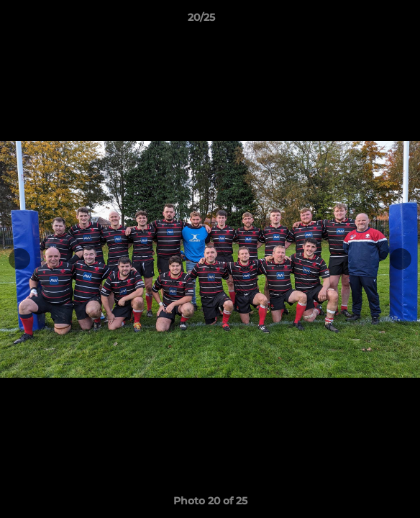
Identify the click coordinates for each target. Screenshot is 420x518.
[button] (368, 21)
